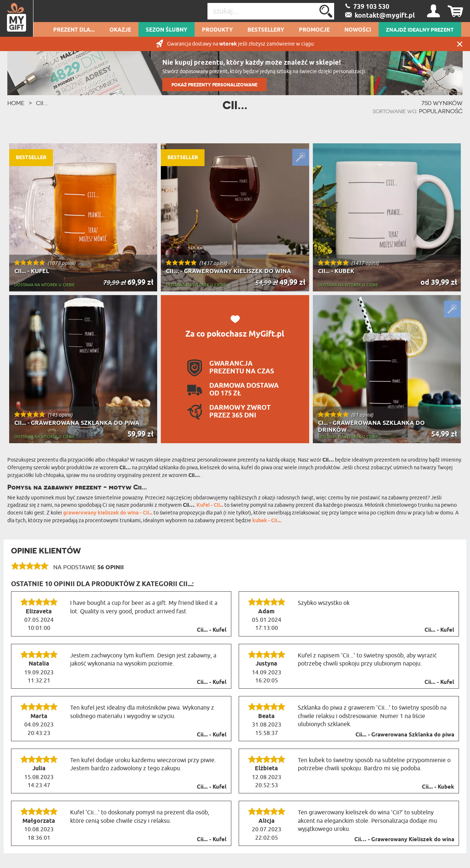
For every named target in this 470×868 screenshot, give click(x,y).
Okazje (120, 30)
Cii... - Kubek (438, 787)
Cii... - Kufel (212, 630)
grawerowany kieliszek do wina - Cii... (108, 513)
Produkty (217, 30)
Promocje (314, 30)
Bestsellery (266, 30)
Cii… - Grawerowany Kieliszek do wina (404, 840)
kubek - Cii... (266, 521)
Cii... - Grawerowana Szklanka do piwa (405, 735)
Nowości (358, 30)
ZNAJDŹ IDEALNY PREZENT (420, 30)
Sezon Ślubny (167, 30)
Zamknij (460, 44)
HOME (16, 103)
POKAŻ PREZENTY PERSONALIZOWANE (214, 85)
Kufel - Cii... (210, 505)
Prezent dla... (74, 30)
